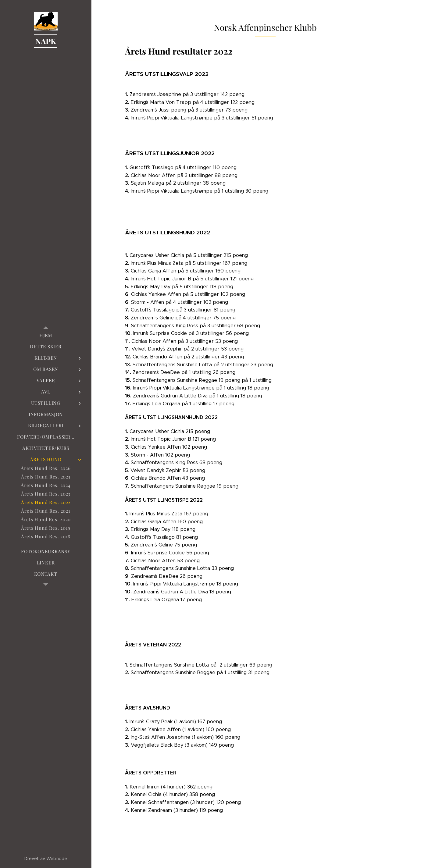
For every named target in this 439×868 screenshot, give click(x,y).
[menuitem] (46, 335)
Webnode (57, 859)
